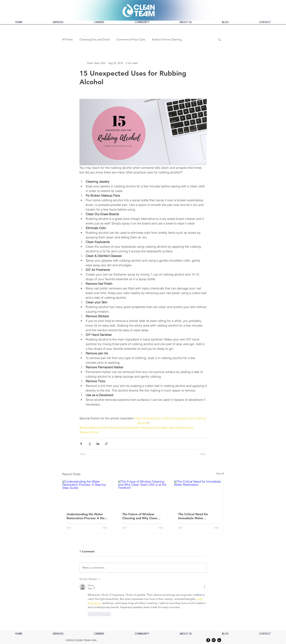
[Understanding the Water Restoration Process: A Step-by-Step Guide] (87, 494)
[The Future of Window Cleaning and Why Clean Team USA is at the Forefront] (143, 494)
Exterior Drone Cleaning (167, 39)
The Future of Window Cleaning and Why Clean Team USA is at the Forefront (140, 516)
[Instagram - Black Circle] (214, 640)
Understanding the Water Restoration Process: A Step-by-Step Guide (87, 516)
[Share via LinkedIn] (98, 444)
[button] (220, 40)
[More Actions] (205, 587)
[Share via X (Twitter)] (90, 444)
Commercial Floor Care (131, 39)
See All (220, 474)
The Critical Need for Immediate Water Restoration (193, 516)
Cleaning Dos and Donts (95, 39)
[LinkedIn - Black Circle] (219, 640)
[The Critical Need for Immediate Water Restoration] (199, 494)
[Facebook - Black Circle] (208, 640)
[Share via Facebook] (81, 444)
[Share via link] (106, 444)
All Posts (68, 39)
